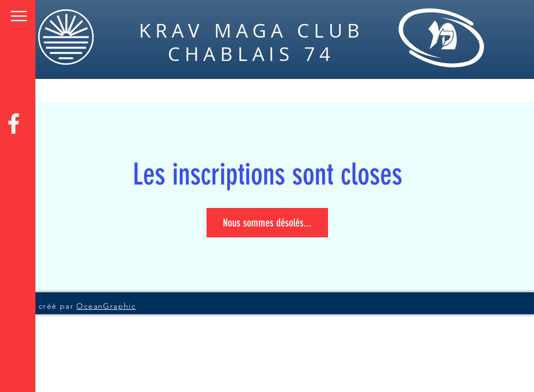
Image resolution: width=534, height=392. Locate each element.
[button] (19, 16)
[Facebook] (14, 124)
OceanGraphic (106, 306)
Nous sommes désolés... (267, 223)
